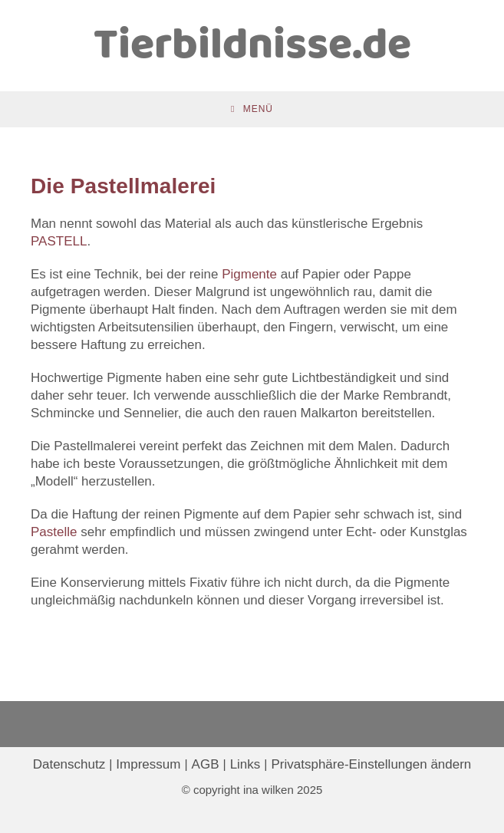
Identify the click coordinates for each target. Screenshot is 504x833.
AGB (206, 764)
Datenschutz (69, 764)
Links (245, 764)
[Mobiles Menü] (252, 109)
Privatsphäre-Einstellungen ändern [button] (371, 764)
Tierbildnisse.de (252, 46)
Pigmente (249, 274)
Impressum (148, 764)
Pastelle (54, 532)
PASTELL (59, 241)
